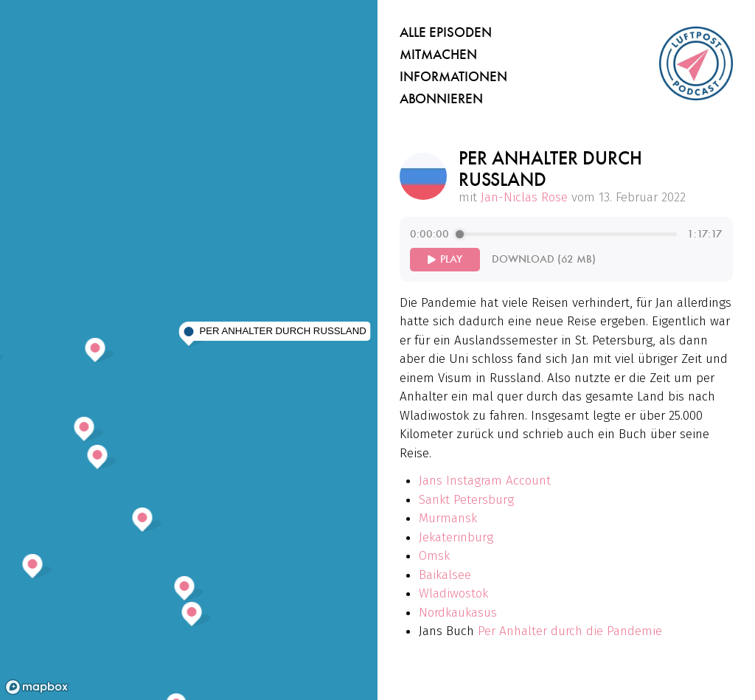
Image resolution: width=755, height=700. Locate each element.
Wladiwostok (453, 593)
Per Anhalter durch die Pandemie (570, 631)
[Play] (445, 260)
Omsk (434, 556)
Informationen (453, 77)
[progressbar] (568, 235)
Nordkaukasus (458, 613)
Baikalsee (445, 575)
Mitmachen (438, 55)
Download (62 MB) (544, 259)
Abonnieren (441, 99)
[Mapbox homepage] (37, 687)
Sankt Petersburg (466, 500)
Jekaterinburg (456, 537)
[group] (566, 249)
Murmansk (448, 518)
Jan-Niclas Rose (524, 197)
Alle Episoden (446, 32)
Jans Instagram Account (485, 481)
